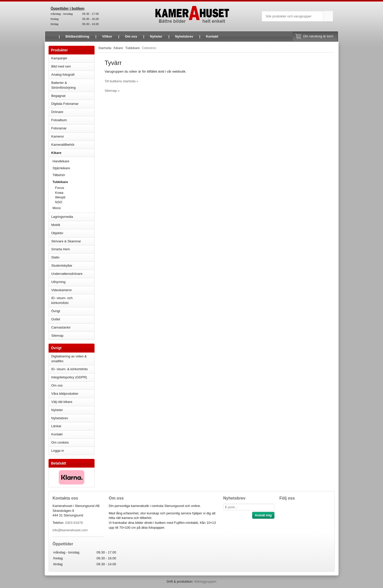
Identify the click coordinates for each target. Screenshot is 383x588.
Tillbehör (59, 175)
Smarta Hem (61, 249)
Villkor (107, 36)
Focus (75, 188)
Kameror (73, 136)
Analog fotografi (73, 75)
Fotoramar (73, 128)
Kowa (75, 193)
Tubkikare (73, 182)
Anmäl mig (263, 515)
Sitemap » (112, 91)
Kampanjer (59, 58)
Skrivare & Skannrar (73, 241)
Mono (57, 208)
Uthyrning (59, 282)
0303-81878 (74, 523)
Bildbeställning (77, 36)
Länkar (56, 426)
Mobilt (73, 225)
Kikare (73, 153)
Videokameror (73, 290)
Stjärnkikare (61, 168)
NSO (75, 202)
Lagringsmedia (73, 217)
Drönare (73, 112)
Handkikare (73, 161)
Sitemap (57, 336)
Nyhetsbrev (184, 36)
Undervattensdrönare (73, 274)
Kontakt (212, 36)
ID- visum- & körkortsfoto (70, 369)
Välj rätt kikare (62, 402)
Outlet (56, 319)
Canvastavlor (61, 327)
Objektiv (73, 233)
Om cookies (60, 442)
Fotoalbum (73, 120)
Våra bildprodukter (65, 394)
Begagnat (73, 96)
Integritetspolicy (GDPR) (69, 377)
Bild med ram (73, 66)
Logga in (58, 451)
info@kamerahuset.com (70, 530)
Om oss (131, 36)
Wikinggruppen (205, 581)
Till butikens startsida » (122, 81)
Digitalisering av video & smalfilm (69, 359)
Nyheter (156, 36)
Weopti (60, 197)
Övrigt (56, 311)
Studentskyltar (62, 265)
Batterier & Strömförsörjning (73, 85)
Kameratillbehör (73, 145)
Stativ (73, 257)
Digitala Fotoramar (65, 104)
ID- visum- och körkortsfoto (62, 300)
